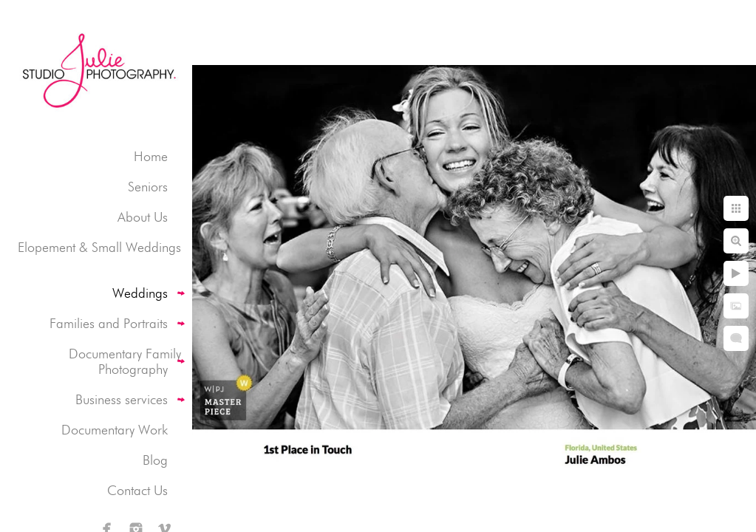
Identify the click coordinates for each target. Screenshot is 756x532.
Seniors (148, 187)
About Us (143, 217)
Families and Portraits (109, 323)
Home (151, 156)
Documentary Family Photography (125, 361)
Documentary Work (115, 430)
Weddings (140, 293)
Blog (155, 460)
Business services (122, 399)
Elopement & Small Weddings (99, 247)
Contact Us (137, 490)
